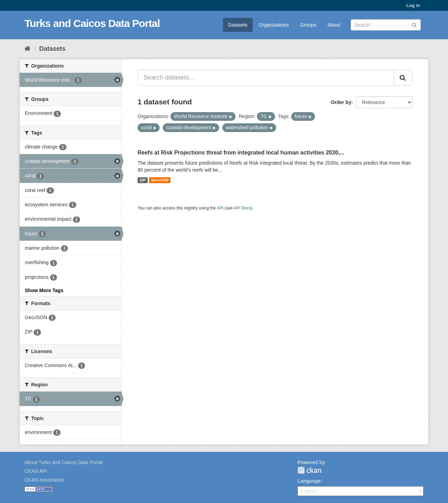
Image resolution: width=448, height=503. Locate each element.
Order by (341, 102)
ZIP (142, 180)
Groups (308, 25)
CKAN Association (44, 480)
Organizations (274, 25)
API (220, 208)
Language (309, 481)
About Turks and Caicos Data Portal (64, 462)
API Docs (243, 208)
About (334, 25)
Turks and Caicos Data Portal (92, 23)
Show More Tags (44, 290)
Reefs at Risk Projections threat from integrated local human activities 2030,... (241, 153)
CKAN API (36, 471)
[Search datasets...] (266, 78)
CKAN (309, 470)
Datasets (238, 25)
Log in (413, 5)
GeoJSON (160, 180)
